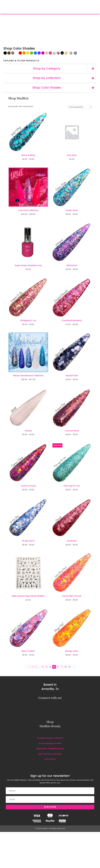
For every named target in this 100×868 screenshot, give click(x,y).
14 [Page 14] (50, 667)
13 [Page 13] (46, 667)
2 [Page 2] (33, 667)
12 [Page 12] (43, 667)
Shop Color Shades (47, 88)
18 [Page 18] (65, 667)
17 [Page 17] (62, 667)
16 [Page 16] (58, 667)
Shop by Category (47, 69)
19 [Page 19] (69, 667)
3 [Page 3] (36, 667)
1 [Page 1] (30, 667)
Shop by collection (47, 78)
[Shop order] (80, 107)
